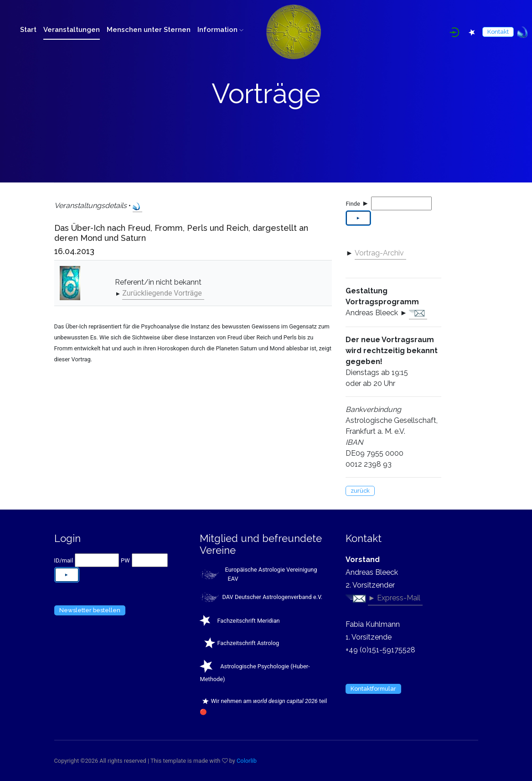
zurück (360, 491)
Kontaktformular (373, 689)
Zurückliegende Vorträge (162, 293)
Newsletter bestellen (90, 610)
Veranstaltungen (72, 30)
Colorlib (247, 761)
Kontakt (498, 32)
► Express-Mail (394, 598)
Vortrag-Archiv (379, 253)
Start (28, 30)
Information (220, 30)
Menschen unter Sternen (149, 30)
